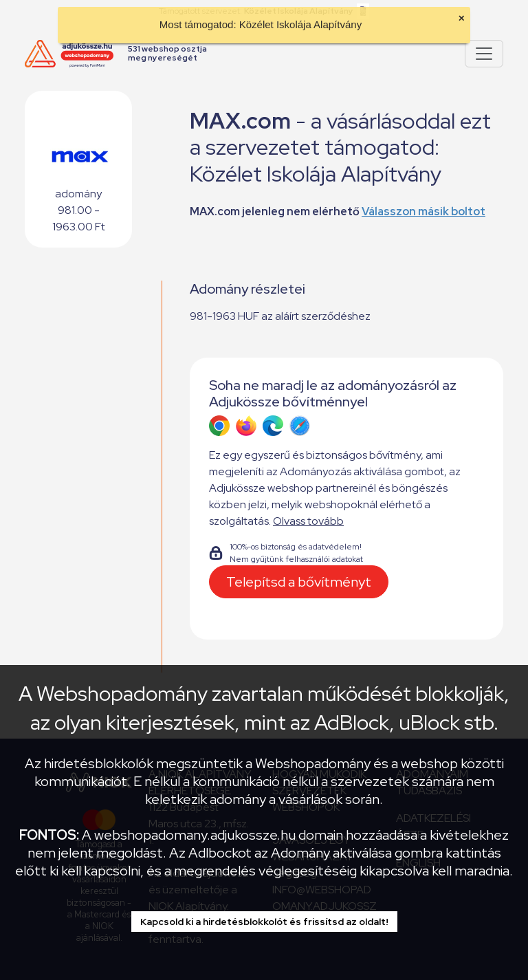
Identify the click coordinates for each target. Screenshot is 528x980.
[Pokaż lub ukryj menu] (484, 54)
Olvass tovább (308, 521)
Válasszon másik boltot (423, 211)
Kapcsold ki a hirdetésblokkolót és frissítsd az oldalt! (264, 922)
